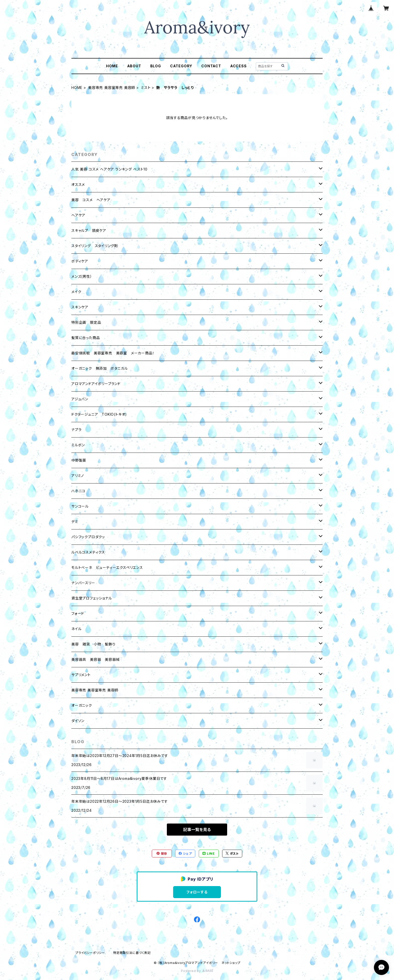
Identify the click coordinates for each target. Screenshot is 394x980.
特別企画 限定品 (86, 322)
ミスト (146, 88)
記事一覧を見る (197, 830)
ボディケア (80, 261)
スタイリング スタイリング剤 (95, 246)
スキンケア (80, 307)
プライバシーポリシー (90, 953)
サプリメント (81, 675)
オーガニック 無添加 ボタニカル (100, 368)
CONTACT (211, 66)
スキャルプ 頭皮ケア (89, 230)
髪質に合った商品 (86, 338)
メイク (76, 292)
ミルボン (78, 445)
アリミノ (78, 476)
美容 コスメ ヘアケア (91, 200)
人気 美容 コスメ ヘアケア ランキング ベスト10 (109, 169)
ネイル (76, 629)
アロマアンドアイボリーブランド (96, 384)
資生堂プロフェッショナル (92, 598)
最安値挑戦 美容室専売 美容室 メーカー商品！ (113, 353)
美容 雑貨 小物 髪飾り (93, 644)
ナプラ (76, 430)
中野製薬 (79, 460)
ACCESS (238, 66)
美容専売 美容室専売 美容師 (112, 88)
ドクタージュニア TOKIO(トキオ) (99, 414)
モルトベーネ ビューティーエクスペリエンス (107, 567)
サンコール (80, 506)
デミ (75, 522)
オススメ (78, 184)
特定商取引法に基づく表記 (132, 953)
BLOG (156, 66)
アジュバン (80, 399)
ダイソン (78, 721)
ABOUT (134, 66)
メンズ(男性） (82, 276)
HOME (112, 66)
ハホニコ (78, 491)
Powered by (197, 971)
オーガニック (82, 705)
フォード (78, 613)
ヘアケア (78, 215)
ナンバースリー (83, 583)
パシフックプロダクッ (88, 537)
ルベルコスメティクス (88, 552)
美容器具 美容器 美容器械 (95, 659)
